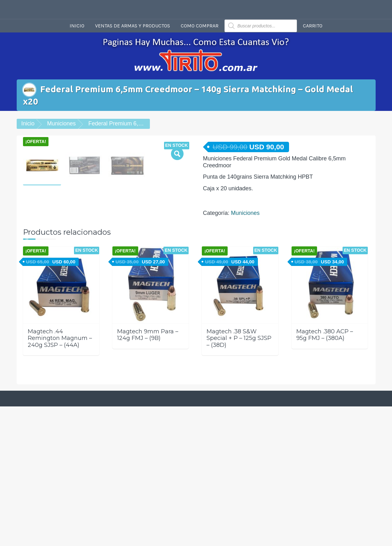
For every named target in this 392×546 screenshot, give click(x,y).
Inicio (77, 26)
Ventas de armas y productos (133, 26)
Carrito (313, 26)
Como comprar (200, 26)
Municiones (62, 124)
